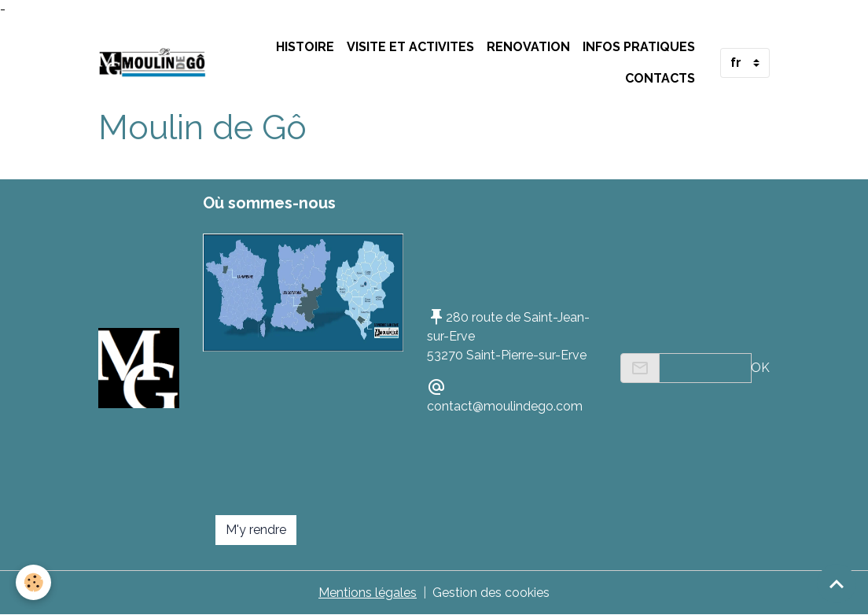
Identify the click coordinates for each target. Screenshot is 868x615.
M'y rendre (256, 530)
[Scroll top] (837, 584)
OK (760, 368)
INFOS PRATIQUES (639, 47)
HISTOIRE (305, 47)
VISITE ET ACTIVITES (410, 47)
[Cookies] (33, 582)
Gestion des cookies (491, 593)
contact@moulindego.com (505, 406)
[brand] (153, 63)
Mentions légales (368, 593)
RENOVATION (528, 47)
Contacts (660, 78)
